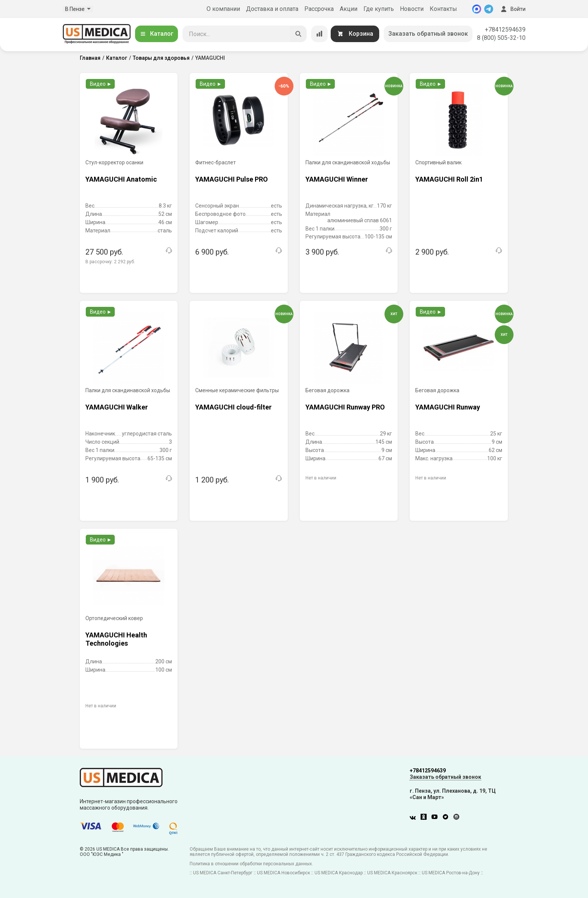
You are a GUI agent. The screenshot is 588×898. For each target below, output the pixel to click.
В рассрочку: (110, 262)
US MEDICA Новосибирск (283, 873)
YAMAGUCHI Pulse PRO (232, 179)
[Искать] (298, 34)
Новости (412, 9)
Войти (512, 9)
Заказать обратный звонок (428, 34)
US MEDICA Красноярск (392, 873)
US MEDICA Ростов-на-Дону (451, 873)
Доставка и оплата (272, 9)
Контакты (443, 9)
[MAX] (477, 9)
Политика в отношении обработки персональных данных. (251, 864)
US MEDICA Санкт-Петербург (223, 873)
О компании (223, 9)
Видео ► (101, 84)
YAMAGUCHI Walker (117, 407)
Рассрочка (319, 9)
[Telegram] (489, 9)
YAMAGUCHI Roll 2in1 (449, 179)
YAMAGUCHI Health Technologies (116, 639)
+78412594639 (505, 30)
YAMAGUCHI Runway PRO (345, 407)
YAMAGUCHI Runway (448, 407)
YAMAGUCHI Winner (337, 179)
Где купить (379, 9)
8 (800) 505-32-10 (501, 38)
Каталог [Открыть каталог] (156, 34)
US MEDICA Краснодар (339, 873)
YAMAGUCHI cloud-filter (233, 407)
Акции (349, 9)
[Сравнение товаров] (319, 34)
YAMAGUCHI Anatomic (121, 179)
